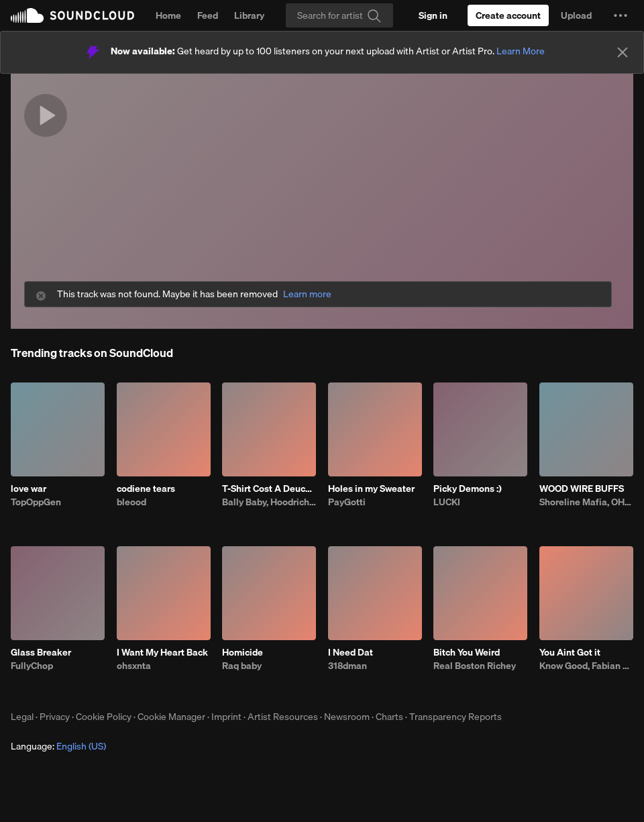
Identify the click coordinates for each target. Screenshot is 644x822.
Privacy (55, 717)
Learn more (307, 294)
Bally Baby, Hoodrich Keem (269, 502)
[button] (621, 15)
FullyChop (32, 666)
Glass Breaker (41, 652)
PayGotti (347, 502)
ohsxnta (134, 666)
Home (168, 15)
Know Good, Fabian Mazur (586, 666)
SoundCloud (72, 15)
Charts (389, 717)
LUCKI (447, 502)
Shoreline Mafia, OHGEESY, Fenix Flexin (586, 502)
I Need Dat (351, 652)
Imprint (226, 717)
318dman (347, 666)
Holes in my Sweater (371, 489)
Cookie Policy (104, 717)
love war (29, 489)
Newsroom (347, 717)
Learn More (521, 51)
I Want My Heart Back (162, 652)
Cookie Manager (171, 717)
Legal (22, 717)
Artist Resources (283, 717)
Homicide (243, 652)
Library (249, 15)
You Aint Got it (570, 652)
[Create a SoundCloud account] (508, 15)
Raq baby (242, 666)
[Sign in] (433, 15)
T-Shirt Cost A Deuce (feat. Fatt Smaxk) (269, 489)
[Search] (339, 15)
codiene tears (146, 489)
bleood (131, 502)
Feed (208, 15)
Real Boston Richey (475, 666)
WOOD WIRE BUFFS (582, 489)
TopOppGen (36, 502)
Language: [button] (58, 746)
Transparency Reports (455, 717)
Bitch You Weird (467, 652)
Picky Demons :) (468, 489)
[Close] (623, 52)
